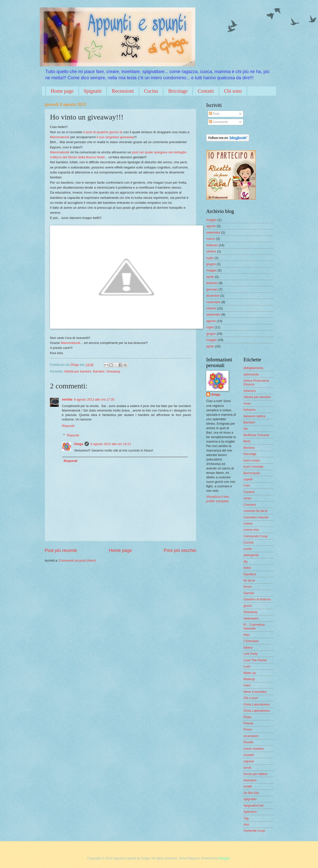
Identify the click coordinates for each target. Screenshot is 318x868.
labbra (248, 647)
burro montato (253, 467)
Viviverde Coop (254, 831)
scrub (247, 767)
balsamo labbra (254, 416)
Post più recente (61, 550)
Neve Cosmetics (255, 692)
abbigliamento (253, 368)
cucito (248, 549)
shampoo (250, 780)
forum (248, 587)
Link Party (251, 654)
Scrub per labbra (255, 774)
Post (214, 114)
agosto (211, 226)
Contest (249, 492)
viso (246, 824)
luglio (210, 258)
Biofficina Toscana (256, 435)
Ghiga (79, 444)
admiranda (251, 374)
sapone (249, 761)
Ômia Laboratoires (257, 711)
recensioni (251, 736)
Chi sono (233, 91)
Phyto (248, 717)
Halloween (251, 618)
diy (245, 561)
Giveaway (113, 371)
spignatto (250, 799)
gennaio (212, 289)
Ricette (248, 742)
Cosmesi (250, 505)
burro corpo (252, 460)
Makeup (249, 679)
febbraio (212, 245)
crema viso (251, 530)
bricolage (250, 454)
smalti (248, 786)
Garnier (249, 593)
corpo (247, 498)
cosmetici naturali (256, 517)
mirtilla (67, 399)
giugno (211, 264)
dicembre (213, 296)
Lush (247, 666)
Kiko (247, 635)
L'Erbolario (251, 641)
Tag (246, 818)
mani (247, 685)
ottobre (211, 251)
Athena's (250, 391)
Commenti (218, 122)
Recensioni (123, 91)
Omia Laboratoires (257, 704)
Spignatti (93, 91)
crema (248, 523)
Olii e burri (251, 698)
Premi (248, 729)
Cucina (151, 91)
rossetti (249, 755)
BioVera (249, 448)
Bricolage (178, 91)
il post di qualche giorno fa (103, 132)
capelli (248, 479)
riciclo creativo (254, 749)
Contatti (206, 91)
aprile (210, 277)
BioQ (247, 441)
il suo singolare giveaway (115, 137)
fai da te (249, 580)
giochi (248, 606)
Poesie (248, 723)
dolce (247, 568)
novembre (213, 302)
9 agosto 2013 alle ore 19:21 (111, 444)
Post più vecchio (180, 550)
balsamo (250, 410)
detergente (251, 555)
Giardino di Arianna (257, 599)
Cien (247, 485)
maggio (211, 220)
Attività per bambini (78, 371)
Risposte (73, 435)
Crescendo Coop (256, 536)
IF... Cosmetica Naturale (254, 626)
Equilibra (250, 574)
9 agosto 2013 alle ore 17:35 (94, 399)
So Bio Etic (251, 793)
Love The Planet (255, 660)
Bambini (99, 371)
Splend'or (250, 812)
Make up (250, 673)
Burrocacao (252, 473)
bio (246, 429)
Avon (247, 403)
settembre (213, 232)
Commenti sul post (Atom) (77, 560)
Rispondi (68, 426)
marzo (211, 239)
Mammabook (60, 137)
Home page (62, 91)
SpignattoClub (254, 806)
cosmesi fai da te (256, 511)
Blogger (225, 858)
